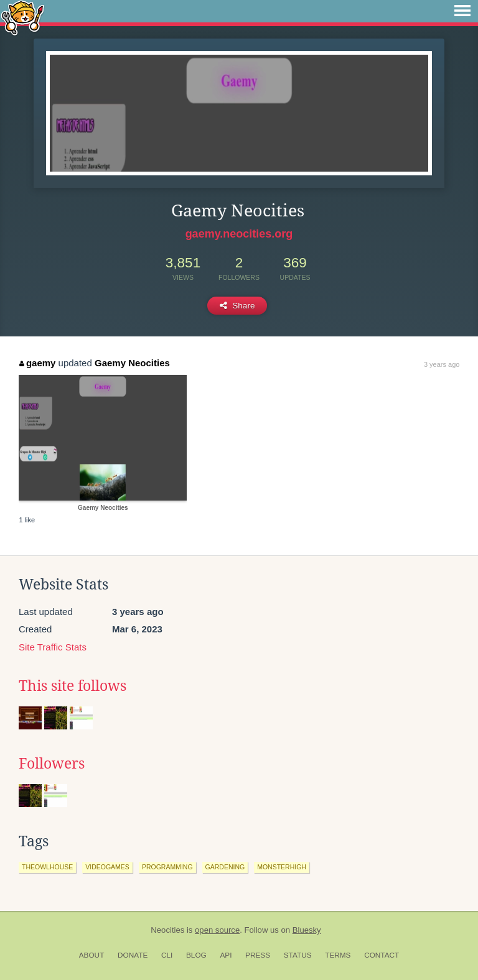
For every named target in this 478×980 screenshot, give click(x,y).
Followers (52, 764)
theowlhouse (47, 867)
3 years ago (442, 364)
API (226, 955)
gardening (225, 867)
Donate (133, 955)
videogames (107, 867)
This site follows (73, 686)
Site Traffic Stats (53, 647)
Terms (338, 955)
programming (167, 867)
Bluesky (307, 930)
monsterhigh (282, 867)
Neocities (167, 930)
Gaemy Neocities (132, 363)
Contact (382, 955)
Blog (196, 955)
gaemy (37, 363)
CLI (167, 955)
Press (258, 955)
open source (217, 930)
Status (298, 955)
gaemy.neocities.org (239, 234)
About (92, 955)
